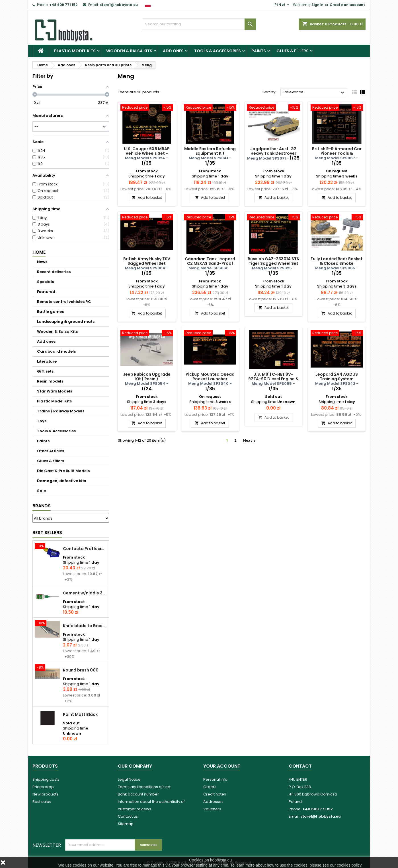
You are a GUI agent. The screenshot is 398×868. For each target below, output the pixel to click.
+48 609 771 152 (63, 5)
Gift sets (45, 371)
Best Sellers (47, 533)
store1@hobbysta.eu (119, 5)
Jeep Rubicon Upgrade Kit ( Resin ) (147, 377)
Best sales (42, 802)
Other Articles (51, 451)
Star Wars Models (55, 391)
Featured (46, 292)
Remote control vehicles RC (64, 302)
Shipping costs (46, 779)
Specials (45, 282)
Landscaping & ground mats (66, 322)
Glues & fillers (293, 51)
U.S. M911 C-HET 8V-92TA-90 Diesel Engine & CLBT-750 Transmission (273, 379)
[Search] (199, 24)
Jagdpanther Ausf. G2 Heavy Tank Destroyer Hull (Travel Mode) (273, 153)
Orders (210, 787)
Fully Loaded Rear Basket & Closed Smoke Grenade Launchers (337, 263)
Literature (47, 361)
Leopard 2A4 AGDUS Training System (337, 377)
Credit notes (215, 794)
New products (45, 794)
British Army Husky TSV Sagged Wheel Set (147, 261)
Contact (300, 766)
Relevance (315, 92)
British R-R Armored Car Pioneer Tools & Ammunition (337, 153)
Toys (42, 421)
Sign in (317, 5)
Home (39, 252)
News (42, 262)
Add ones (173, 51)
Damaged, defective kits (61, 481)
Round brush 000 (81, 670)
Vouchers (212, 809)
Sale (41, 491)
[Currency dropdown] (283, 5)
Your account (222, 766)
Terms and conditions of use (144, 787)
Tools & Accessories (218, 51)
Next (250, 440)
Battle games (50, 312)
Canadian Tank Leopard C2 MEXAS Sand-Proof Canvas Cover (210, 263)
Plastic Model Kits (75, 51)
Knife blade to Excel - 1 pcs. (85, 626)
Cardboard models (56, 351)
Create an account (347, 5)
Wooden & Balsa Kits (129, 51)
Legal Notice (129, 779)
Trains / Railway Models (61, 411)
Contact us (128, 816)
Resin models (50, 381)
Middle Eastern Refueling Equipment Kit (210, 151)
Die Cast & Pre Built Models (63, 471)
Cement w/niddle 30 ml (85, 593)
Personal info (215, 779)
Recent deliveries (54, 272)
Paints (259, 51)
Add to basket (147, 198)
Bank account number (138, 794)
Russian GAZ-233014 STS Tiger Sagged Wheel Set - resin (273, 263)
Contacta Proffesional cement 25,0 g (85, 549)
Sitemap (126, 824)
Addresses (213, 802)
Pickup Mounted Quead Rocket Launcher (210, 377)
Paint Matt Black (80, 714)
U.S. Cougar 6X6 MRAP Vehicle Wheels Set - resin (147, 153)
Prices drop (43, 787)
